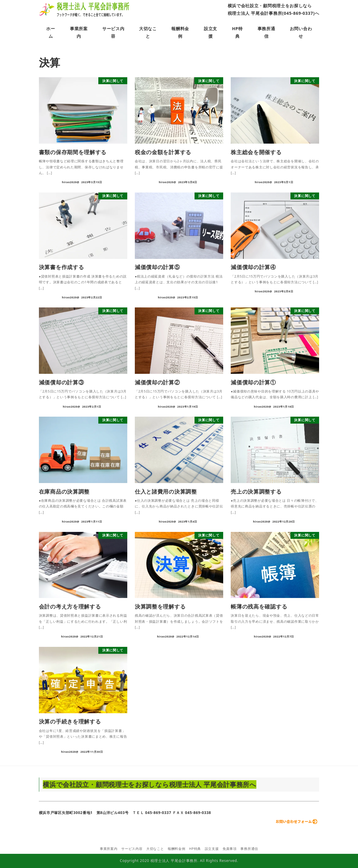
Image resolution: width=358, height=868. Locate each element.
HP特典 (195, 849)
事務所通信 (249, 849)
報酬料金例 (177, 849)
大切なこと (155, 849)
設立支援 (212, 849)
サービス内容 (132, 849)
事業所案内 (109, 849)
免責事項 (230, 849)
